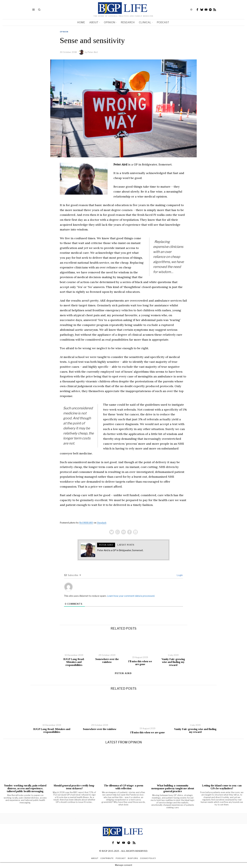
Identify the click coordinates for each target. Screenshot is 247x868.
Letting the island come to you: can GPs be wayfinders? (222, 787)
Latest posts (126, 545)
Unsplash (102, 523)
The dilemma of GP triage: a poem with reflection (123, 787)
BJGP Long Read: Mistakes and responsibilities (74, 663)
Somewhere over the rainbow (107, 661)
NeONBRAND (86, 523)
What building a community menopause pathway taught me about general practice (173, 789)
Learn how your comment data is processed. (131, 596)
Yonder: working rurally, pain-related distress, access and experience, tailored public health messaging (25, 789)
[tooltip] (198, 10)
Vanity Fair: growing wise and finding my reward (173, 663)
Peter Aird (93, 52)
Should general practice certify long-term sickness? (74, 787)
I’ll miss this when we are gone (140, 663)
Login (179, 575)
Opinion (64, 32)
